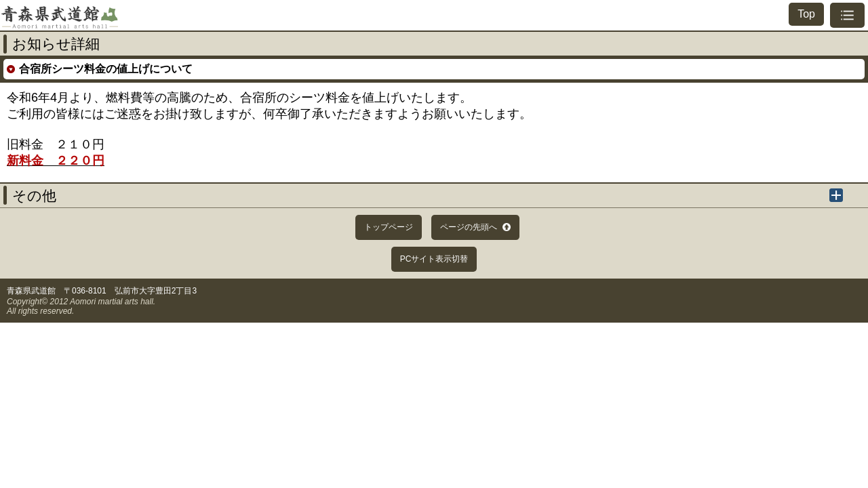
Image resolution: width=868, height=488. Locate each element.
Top (806, 14)
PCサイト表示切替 (434, 259)
